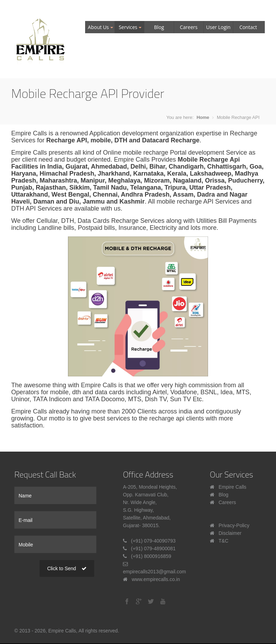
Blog (159, 27)
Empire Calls (232, 487)
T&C (223, 541)
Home (203, 117)
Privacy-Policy (234, 525)
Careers (189, 27)
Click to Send (67, 568)
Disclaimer (230, 533)
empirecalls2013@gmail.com (154, 572)
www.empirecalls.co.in (156, 579)
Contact (248, 27)
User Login (219, 27)
